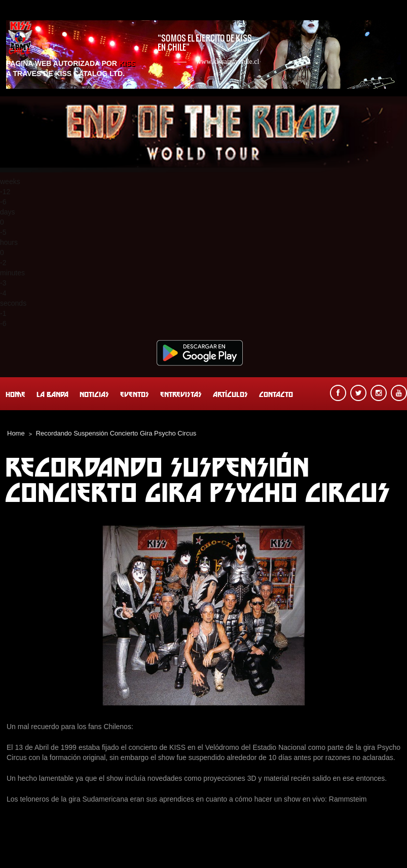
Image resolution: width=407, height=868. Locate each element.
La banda (52, 394)
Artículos (230, 394)
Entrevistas (181, 394)
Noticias (94, 394)
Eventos (135, 394)
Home (15, 394)
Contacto (276, 394)
